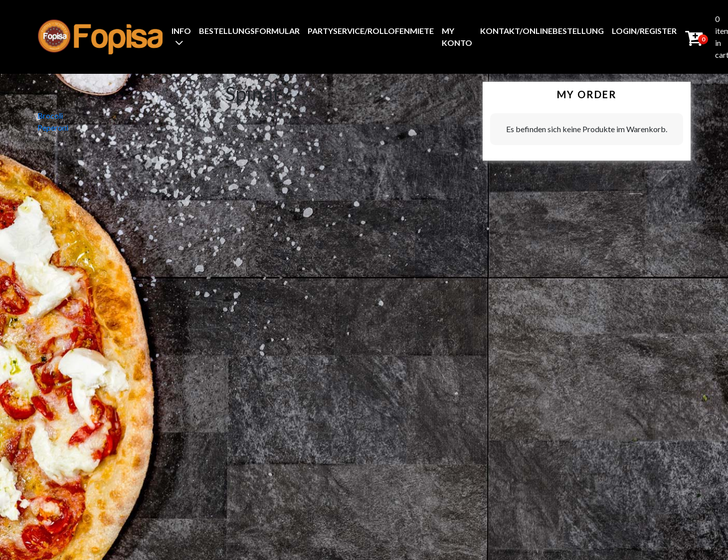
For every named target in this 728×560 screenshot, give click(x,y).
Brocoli (50, 115)
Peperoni (53, 127)
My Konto (457, 37)
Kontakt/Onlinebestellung (542, 31)
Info (181, 31)
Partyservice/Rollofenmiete (371, 31)
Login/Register (644, 31)
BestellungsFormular (249, 31)
